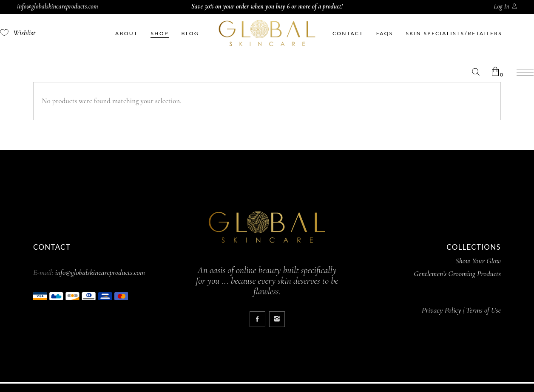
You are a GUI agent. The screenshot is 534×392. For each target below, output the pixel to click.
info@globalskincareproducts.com (58, 6)
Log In (501, 6)
